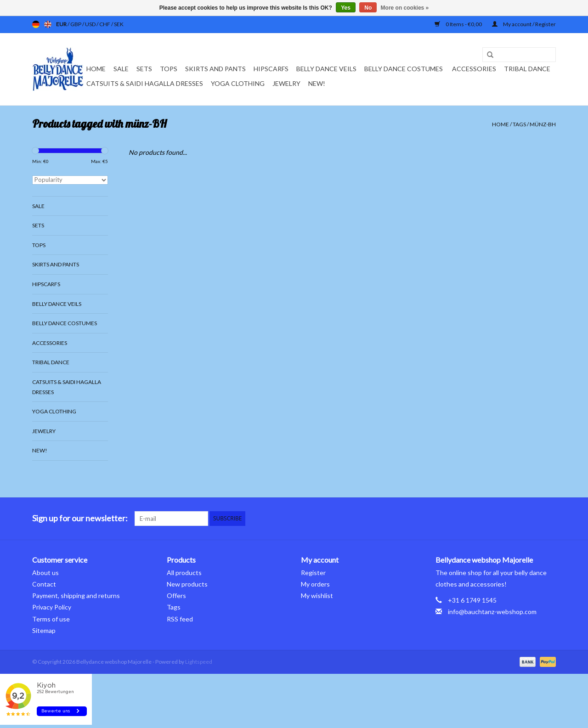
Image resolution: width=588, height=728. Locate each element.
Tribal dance (527, 69)
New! (317, 83)
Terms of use (51, 619)
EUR (62, 24)
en (48, 24)
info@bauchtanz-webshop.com (492, 612)
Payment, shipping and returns (76, 595)
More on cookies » (405, 8)
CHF (105, 24)
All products (184, 573)
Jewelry (286, 83)
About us (45, 573)
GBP (76, 24)
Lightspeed (199, 662)
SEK (119, 24)
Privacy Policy (52, 607)
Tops (169, 69)
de (36, 24)
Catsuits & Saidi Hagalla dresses (145, 83)
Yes (346, 8)
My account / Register (524, 24)
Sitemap (44, 630)
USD (91, 24)
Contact (44, 584)
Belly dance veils (326, 69)
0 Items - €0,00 (459, 24)
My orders (315, 584)
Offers (176, 595)
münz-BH (543, 124)
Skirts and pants (215, 69)
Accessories (474, 69)
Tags (519, 124)
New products (187, 584)
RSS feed (180, 619)
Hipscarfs (271, 69)
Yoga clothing (238, 83)
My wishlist (317, 595)
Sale (121, 69)
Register (313, 573)
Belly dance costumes (404, 69)
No (368, 8)
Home (96, 69)
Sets (144, 69)
